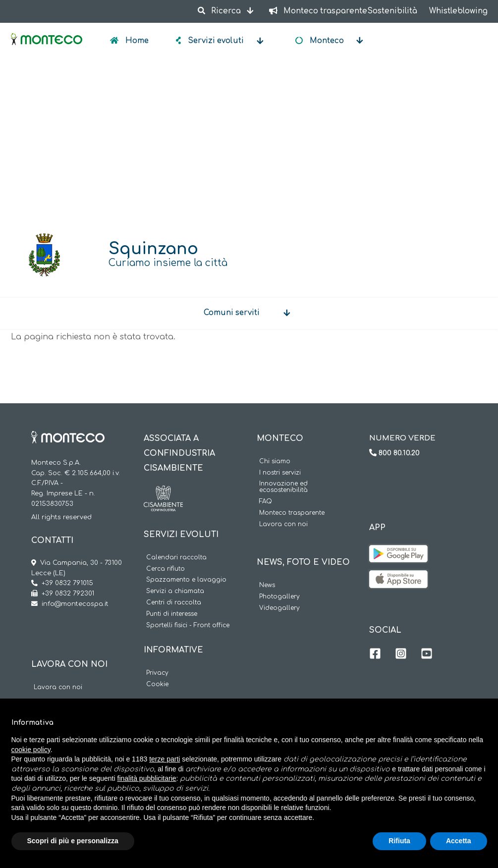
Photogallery (279, 597)
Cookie (157, 684)
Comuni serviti (232, 313)
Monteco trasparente (292, 513)
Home (136, 41)
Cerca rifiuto (166, 569)
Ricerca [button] (221, 11)
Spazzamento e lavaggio (186, 580)
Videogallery (279, 608)
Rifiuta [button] (399, 841)
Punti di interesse (172, 614)
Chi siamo (275, 461)
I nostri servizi (280, 473)
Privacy (157, 673)
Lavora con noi (58, 687)
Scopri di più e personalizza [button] (73, 841)
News (267, 585)
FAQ (266, 502)
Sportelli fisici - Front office (188, 625)
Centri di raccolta (174, 603)
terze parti (165, 759)
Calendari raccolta (176, 558)
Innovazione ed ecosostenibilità (283, 487)
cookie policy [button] (31, 750)
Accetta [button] (459, 841)
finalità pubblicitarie (147, 778)
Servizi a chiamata (175, 591)
